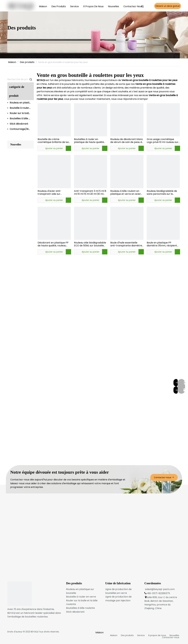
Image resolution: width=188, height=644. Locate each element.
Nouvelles (174, 635)
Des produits (127, 635)
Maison (114, 635)
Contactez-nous (164, 477)
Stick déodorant (19, 124)
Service (141, 635)
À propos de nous (157, 635)
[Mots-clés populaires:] (143, 6)
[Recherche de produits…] (18, 79)
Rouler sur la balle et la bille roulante (22, 113)
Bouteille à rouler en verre (22, 108)
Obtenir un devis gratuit (168, 6)
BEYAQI (34, 632)
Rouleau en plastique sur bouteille (22, 103)
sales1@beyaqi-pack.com (160, 589)
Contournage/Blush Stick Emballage (22, 129)
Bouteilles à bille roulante (22, 118)
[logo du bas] (20, 594)
